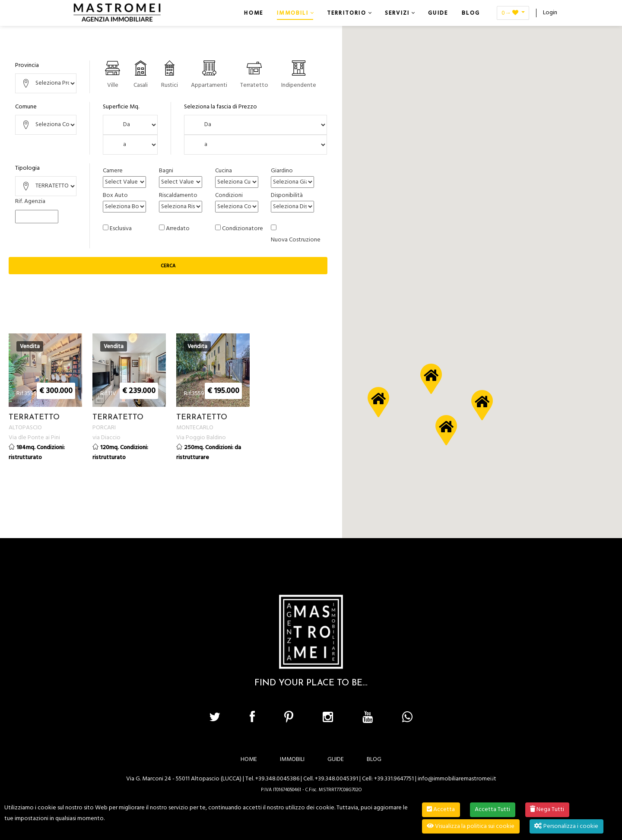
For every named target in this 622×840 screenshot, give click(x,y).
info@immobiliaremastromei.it (457, 778)
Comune (26, 107)
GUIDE (336, 759)
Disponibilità (287, 195)
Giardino (282, 171)
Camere (113, 171)
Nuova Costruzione (296, 240)
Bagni (166, 171)
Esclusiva (121, 229)
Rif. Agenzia (30, 201)
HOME (249, 759)
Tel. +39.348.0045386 (272, 778)
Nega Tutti (547, 810)
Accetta (441, 810)
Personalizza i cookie (566, 826)
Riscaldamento (178, 195)
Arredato (178, 229)
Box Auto (115, 195)
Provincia (27, 65)
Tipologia (27, 168)
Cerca (168, 266)
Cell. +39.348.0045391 (331, 778)
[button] (482, 405)
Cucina (224, 171)
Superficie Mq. (121, 107)
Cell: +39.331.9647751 (388, 778)
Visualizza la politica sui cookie (471, 826)
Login (550, 13)
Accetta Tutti (492, 810)
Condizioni (229, 195)
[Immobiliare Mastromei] (117, 13)
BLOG (374, 759)
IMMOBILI (292, 759)
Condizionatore (243, 229)
